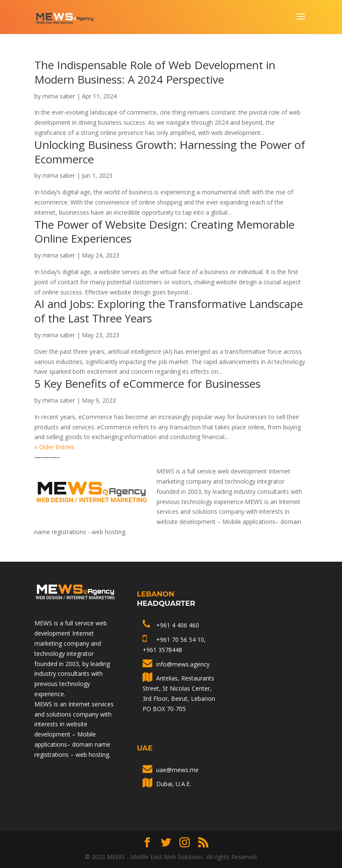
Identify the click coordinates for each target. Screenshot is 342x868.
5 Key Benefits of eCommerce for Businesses (147, 384)
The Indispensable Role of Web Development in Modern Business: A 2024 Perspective (155, 72)
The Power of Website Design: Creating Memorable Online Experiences (164, 232)
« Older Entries (54, 447)
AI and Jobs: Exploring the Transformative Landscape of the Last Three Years (169, 311)
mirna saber (59, 96)
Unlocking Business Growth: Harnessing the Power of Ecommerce (170, 152)
